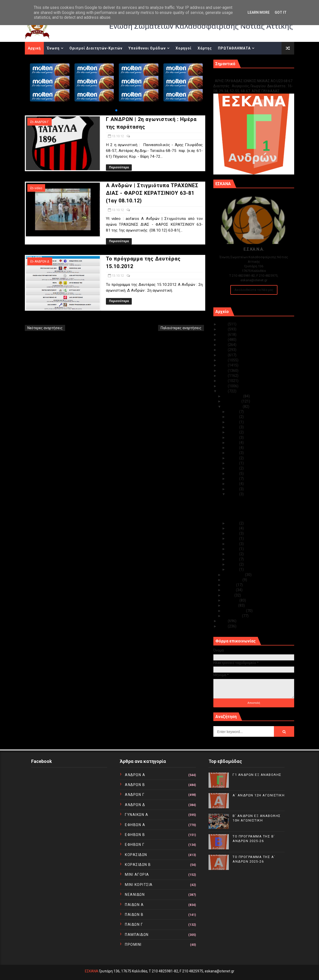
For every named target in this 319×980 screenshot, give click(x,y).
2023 (223, 335)
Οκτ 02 (233, 564)
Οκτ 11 (233, 528)
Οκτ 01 (233, 569)
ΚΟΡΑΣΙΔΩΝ (136, 855)
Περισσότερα (119, 167)
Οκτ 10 (233, 533)
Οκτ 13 (233, 494)
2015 (223, 376)
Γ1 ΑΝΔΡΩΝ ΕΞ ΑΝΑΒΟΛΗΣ (239, 75)
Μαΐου (229, 595)
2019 (223, 355)
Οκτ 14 (233, 489)
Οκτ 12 (233, 523)
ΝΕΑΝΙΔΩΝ (135, 895)
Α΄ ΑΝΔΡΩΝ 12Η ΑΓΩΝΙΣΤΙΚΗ (259, 795)
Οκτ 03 (233, 559)
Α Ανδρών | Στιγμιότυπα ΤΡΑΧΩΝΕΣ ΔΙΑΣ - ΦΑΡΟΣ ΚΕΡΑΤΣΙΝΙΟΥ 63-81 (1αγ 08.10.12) (152, 193)
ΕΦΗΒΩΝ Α (135, 825)
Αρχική (34, 48)
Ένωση (53, 48)
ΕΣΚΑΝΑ (92, 971)
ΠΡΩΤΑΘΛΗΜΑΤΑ (234, 48)
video (38, 188)
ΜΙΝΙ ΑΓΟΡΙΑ (137, 874)
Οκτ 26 (233, 437)
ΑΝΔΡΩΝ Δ (42, 261)
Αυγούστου (233, 580)
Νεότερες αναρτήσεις (45, 328)
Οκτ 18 (233, 474)
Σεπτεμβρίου (234, 575)
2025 (223, 324)
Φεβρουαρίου (235, 611)
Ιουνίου (230, 590)
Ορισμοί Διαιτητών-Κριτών (96, 48)
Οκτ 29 (233, 422)
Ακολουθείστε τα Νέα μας (254, 290)
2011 (223, 621)
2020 (223, 350)
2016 (223, 371)
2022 (223, 340)
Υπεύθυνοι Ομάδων (147, 48)
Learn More (259, 12)
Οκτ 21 (233, 463)
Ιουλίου (230, 585)
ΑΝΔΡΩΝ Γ (42, 122)
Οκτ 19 (233, 468)
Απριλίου (231, 600)
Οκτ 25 (233, 443)
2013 (223, 386)
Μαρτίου (231, 605)
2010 (223, 626)
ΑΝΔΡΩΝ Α (135, 775)
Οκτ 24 (233, 448)
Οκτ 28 (233, 427)
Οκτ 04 (233, 554)
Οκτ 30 (233, 417)
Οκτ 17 (233, 479)
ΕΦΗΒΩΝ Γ (135, 845)
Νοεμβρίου (232, 401)
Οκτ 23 (233, 453)
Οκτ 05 (233, 549)
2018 (223, 360)
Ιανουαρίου (233, 616)
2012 (223, 391)
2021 (223, 345)
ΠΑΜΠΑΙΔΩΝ (137, 935)
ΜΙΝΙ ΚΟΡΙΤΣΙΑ (139, 885)
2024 (223, 329)
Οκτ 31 (233, 412)
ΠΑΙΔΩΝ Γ (134, 924)
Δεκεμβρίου (233, 396)
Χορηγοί (184, 48)
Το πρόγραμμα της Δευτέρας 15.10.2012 (259, 518)
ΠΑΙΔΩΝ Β (134, 915)
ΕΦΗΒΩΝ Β (135, 835)
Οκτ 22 (233, 458)
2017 (223, 365)
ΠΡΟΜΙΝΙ (133, 944)
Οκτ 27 (233, 432)
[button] (116, 110)
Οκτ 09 (233, 538)
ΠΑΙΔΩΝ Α (134, 905)
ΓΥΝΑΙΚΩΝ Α (137, 815)
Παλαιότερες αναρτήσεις (181, 328)
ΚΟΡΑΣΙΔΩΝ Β (138, 865)
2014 (223, 381)
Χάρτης (205, 48)
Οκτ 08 (233, 544)
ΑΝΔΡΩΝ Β (135, 785)
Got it (281, 12)
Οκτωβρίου (233, 407)
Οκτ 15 (233, 484)
